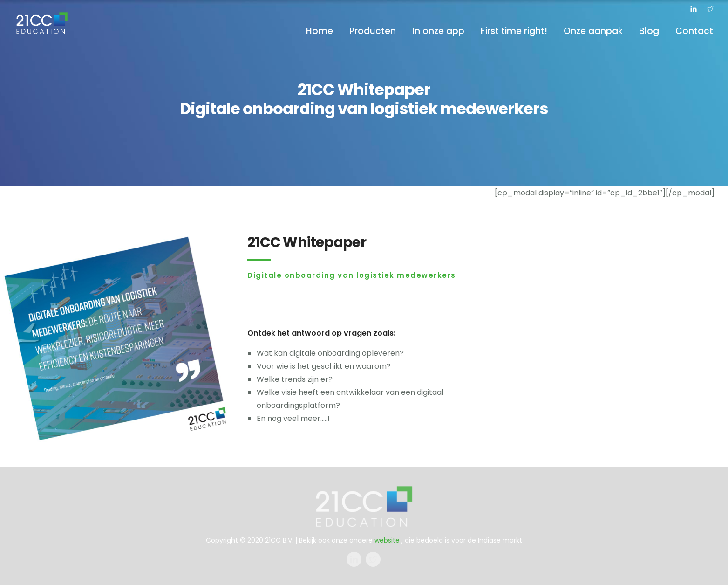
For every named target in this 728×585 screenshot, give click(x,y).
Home (320, 31)
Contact (694, 31)
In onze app (438, 31)
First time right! (514, 31)
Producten (373, 31)
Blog (649, 31)
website (387, 540)
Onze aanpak (593, 31)
